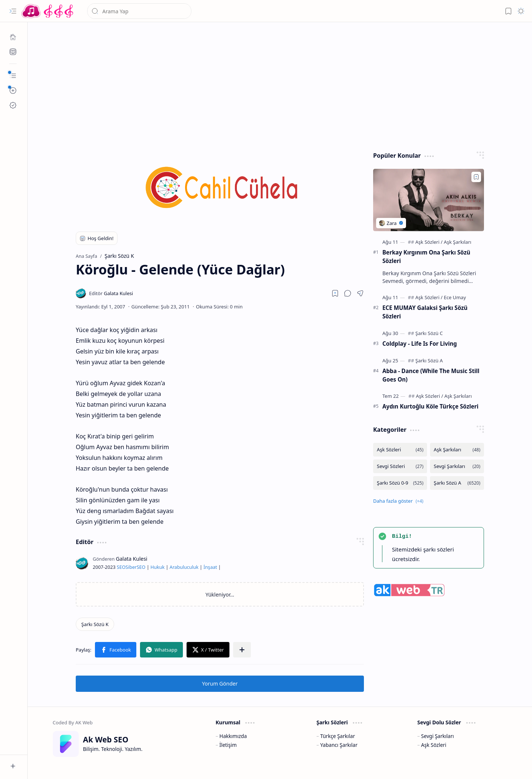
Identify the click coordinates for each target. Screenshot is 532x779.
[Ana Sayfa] (13, 37)
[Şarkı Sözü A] (429, 361)
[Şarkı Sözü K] (95, 624)
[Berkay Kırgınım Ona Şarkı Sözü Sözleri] (429, 200)
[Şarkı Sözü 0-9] (400, 483)
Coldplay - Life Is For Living (420, 344)
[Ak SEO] (13, 52)
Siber (131, 567)
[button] (13, 11)
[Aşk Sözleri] (429, 242)
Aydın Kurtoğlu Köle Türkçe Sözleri (430, 406)
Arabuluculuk (184, 567)
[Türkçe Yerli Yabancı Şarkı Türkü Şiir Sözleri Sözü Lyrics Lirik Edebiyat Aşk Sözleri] (48, 11)
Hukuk (157, 567)
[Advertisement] (280, 85)
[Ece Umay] (455, 297)
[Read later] (335, 293)
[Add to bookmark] (476, 177)
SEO (121, 567)
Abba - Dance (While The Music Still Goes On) (431, 375)
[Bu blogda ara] (139, 11)
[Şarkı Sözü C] (429, 333)
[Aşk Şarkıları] (457, 242)
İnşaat (210, 567)
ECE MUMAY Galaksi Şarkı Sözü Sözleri (425, 312)
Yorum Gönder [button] (220, 684)
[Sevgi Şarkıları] (457, 466)
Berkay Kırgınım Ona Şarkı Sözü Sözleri (426, 257)
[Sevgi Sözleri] (400, 466)
